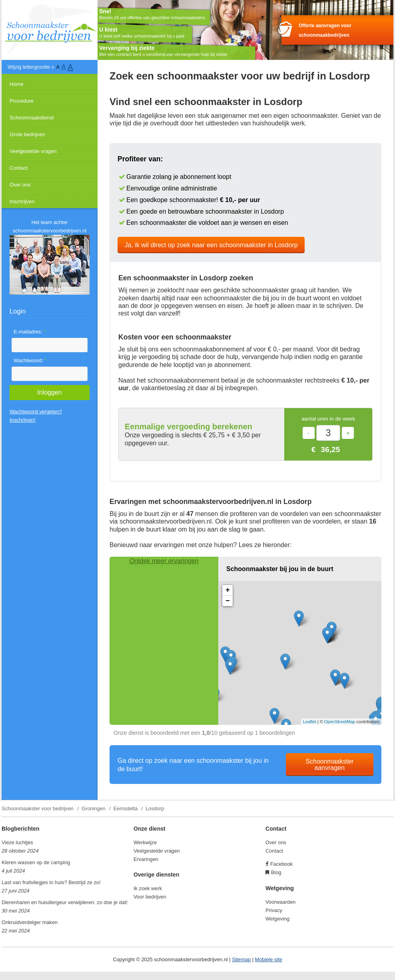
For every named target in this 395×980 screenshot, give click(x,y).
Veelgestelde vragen (33, 151)
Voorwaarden (280, 902)
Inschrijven (22, 201)
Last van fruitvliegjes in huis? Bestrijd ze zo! (51, 882)
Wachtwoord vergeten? (36, 412)
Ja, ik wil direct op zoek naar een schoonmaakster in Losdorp (211, 245)
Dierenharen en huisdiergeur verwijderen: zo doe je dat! (65, 902)
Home (17, 84)
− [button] (228, 601)
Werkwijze (145, 842)
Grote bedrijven (27, 134)
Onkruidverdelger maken (30, 922)
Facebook (281, 864)
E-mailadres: (30, 332)
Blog (276, 872)
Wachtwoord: (30, 360)
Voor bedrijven (150, 897)
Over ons (20, 185)
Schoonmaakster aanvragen (329, 765)
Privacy (274, 910)
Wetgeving (277, 919)
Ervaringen (146, 859)
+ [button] (228, 590)
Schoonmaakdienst (32, 118)
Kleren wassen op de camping (36, 862)
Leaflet (310, 722)
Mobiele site (269, 959)
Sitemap (241, 959)
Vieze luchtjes (17, 842)
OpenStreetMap (340, 722)
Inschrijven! (23, 420)
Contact (19, 168)
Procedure (22, 101)
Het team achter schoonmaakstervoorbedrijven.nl (50, 226)
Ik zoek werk (148, 888)
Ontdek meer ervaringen (164, 561)
